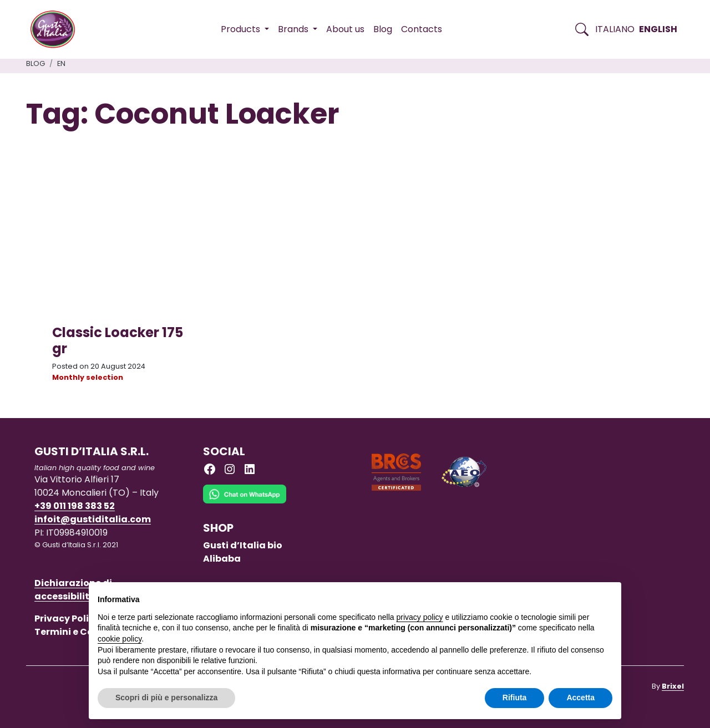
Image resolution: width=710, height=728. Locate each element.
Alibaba (222, 559)
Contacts (422, 29)
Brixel (673, 686)
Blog (383, 29)
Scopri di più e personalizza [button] (166, 698)
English (658, 29)
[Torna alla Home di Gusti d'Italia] (57, 29)
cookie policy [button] (120, 639)
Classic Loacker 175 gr (118, 340)
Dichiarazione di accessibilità (73, 590)
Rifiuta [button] (515, 698)
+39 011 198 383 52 (75, 506)
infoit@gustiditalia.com (93, 519)
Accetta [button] (580, 698)
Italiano (615, 29)
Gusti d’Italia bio (243, 545)
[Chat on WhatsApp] (245, 502)
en (61, 63)
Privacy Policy (67, 618)
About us (345, 29)
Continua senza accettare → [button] (561, 596)
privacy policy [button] (420, 617)
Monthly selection (88, 377)
